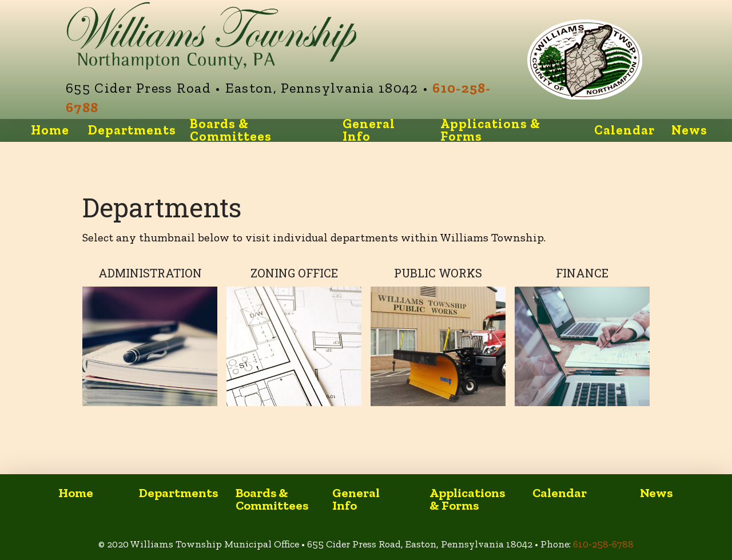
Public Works (438, 273)
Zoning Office (294, 273)
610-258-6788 (603, 544)
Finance (582, 273)
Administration (150, 273)
